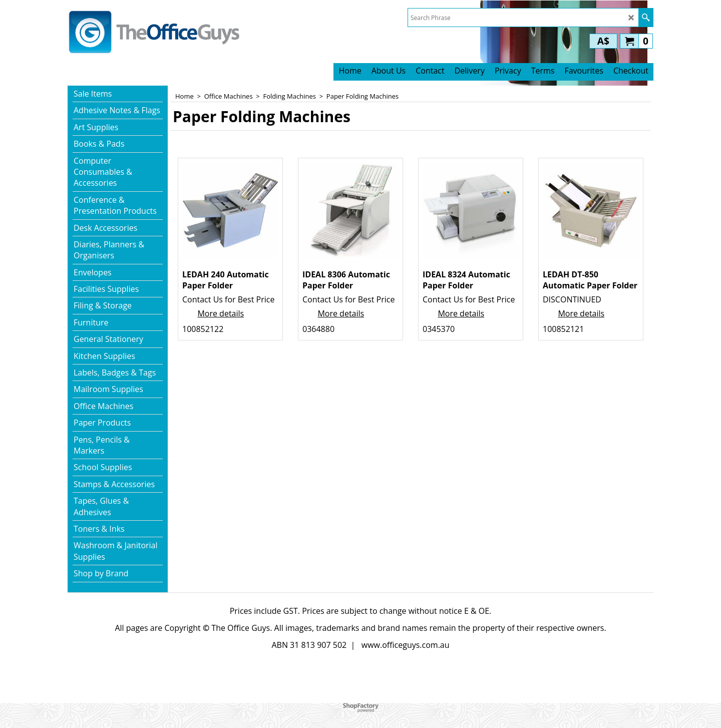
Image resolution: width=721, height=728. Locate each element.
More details (221, 313)
